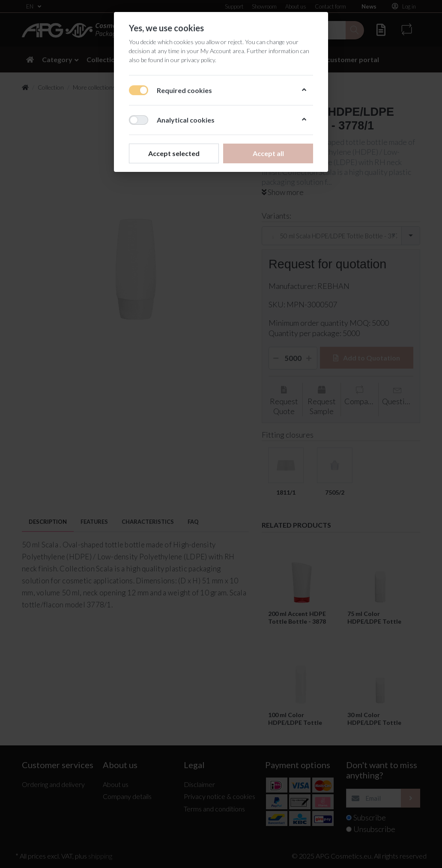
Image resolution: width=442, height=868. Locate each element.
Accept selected (174, 153)
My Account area (222, 51)
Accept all (268, 153)
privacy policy (198, 60)
